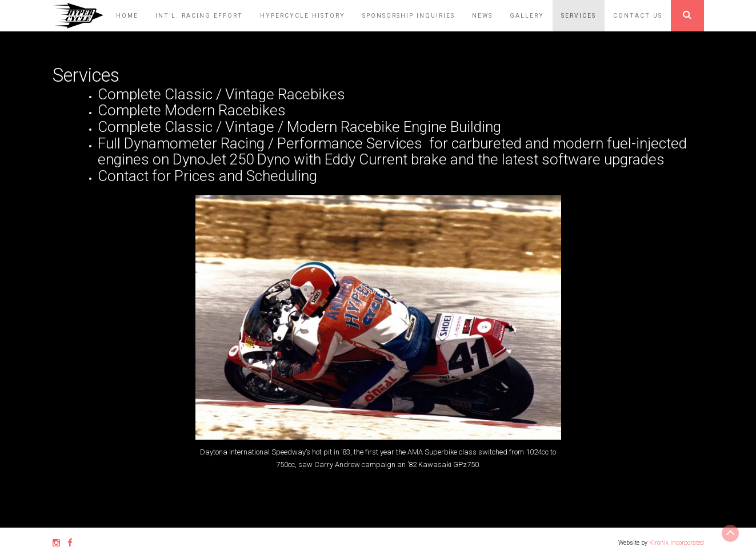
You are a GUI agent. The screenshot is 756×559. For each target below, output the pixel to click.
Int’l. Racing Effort (199, 16)
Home (127, 16)
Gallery (527, 16)
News (482, 16)
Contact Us (638, 16)
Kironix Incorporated (677, 543)
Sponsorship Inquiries (409, 16)
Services (579, 16)
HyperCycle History (303, 16)
